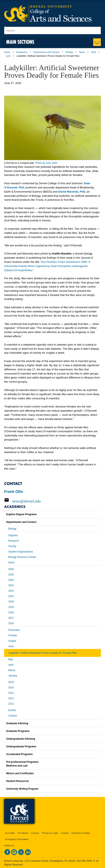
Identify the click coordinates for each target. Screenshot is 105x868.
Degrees (13, 535)
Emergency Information (17, 839)
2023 (11, 585)
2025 (11, 575)
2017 (11, 618)
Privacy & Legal (50, 833)
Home (7, 52)
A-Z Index (10, 833)
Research (14, 541)
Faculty (12, 546)
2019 (11, 607)
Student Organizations (21, 552)
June (11, 646)
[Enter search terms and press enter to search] (52, 30)
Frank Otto (14, 492)
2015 (11, 682)
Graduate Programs (18, 731)
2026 (11, 569)
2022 (11, 591)
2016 (94, 52)
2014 (11, 688)
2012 (11, 698)
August (12, 641)
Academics (22, 52)
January (13, 676)
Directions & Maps (81, 833)
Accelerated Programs (19, 754)
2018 (11, 612)
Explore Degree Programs (21, 514)
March (12, 670)
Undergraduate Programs (21, 747)
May (11, 659)
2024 (11, 580)
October (13, 635)
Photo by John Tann (46, 163)
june (8, 56)
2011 (11, 704)
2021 (11, 596)
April (11, 665)
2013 (11, 693)
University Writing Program (22, 789)
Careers (35, 833)
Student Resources (18, 781)
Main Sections (20, 42)
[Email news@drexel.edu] (52, 501)
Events (12, 710)
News (82, 52)
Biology (70, 52)
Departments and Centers (46, 52)
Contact (13, 716)
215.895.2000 (84, 861)
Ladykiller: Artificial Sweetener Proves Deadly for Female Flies (43, 653)
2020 (11, 602)
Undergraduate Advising (21, 739)
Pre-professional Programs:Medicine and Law (23, 764)
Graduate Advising (17, 723)
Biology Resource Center (22, 557)
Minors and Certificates (20, 773)
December (14, 630)
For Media (23, 833)
